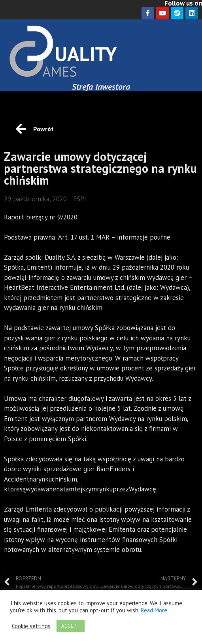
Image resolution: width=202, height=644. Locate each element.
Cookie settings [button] (31, 626)
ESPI (80, 199)
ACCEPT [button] (71, 626)
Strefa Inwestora (101, 87)
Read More (154, 610)
